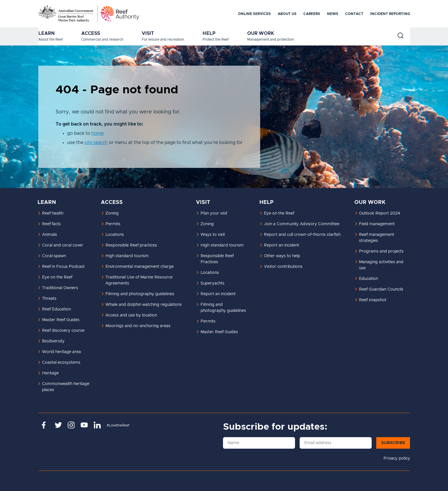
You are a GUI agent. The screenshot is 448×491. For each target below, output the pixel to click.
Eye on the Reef (57, 277)
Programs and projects (381, 251)
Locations (115, 235)
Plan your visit (214, 213)
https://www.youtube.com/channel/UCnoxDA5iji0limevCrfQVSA (84, 425)
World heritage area (62, 352)
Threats (49, 299)
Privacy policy (397, 458)
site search (96, 143)
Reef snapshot (373, 300)
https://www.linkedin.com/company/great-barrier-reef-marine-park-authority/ (97, 425)
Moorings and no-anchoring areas (138, 326)
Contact (354, 14)
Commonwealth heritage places (66, 387)
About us (287, 14)
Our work (261, 33)
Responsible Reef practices (131, 245)
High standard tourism (127, 256)
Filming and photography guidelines (140, 294)
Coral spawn (54, 256)
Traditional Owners (60, 288)
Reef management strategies (377, 238)
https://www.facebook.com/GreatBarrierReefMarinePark (45, 425)
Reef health (53, 213)
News (333, 14)
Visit (148, 33)
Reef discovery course (63, 331)
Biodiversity (53, 341)
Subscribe (393, 443)
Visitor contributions (283, 267)
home (98, 133)
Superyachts (212, 283)
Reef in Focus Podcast (63, 267)
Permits (113, 224)
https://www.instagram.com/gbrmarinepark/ (71, 425)
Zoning (112, 213)
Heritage (50, 373)
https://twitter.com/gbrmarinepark (58, 425)
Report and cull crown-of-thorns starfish (302, 235)
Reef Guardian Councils (381, 289)
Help (209, 33)
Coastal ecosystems (61, 363)
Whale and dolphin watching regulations (144, 305)
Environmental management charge (140, 267)
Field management (377, 224)
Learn (47, 33)
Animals (50, 235)
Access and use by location (131, 315)
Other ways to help (282, 256)
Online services (254, 14)
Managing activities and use (381, 265)
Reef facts (51, 224)
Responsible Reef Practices (217, 259)
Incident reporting (390, 14)
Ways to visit (213, 235)
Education (368, 279)
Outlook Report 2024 (379, 213)
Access (91, 33)
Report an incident (218, 294)
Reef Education (56, 309)
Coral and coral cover (63, 245)
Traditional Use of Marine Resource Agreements (139, 280)
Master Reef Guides (61, 320)
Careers (312, 14)
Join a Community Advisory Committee (302, 224)
